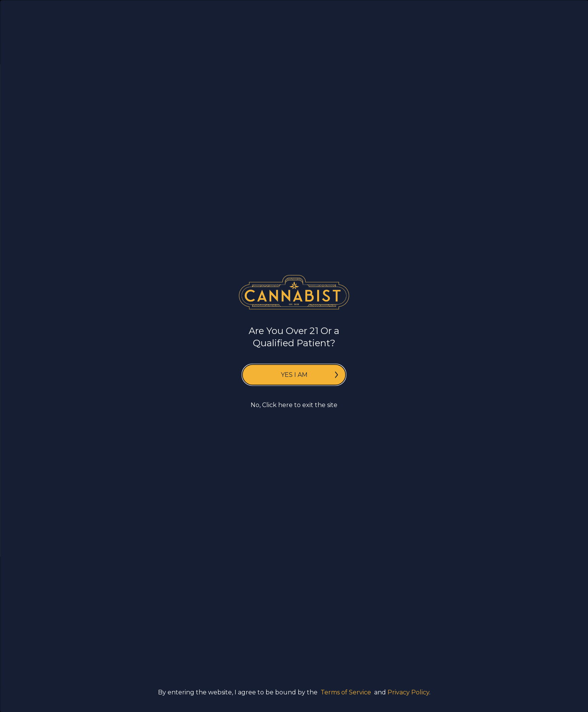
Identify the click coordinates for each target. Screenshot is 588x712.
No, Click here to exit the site (294, 405)
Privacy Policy (408, 692)
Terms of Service (346, 692)
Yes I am (309, 375)
